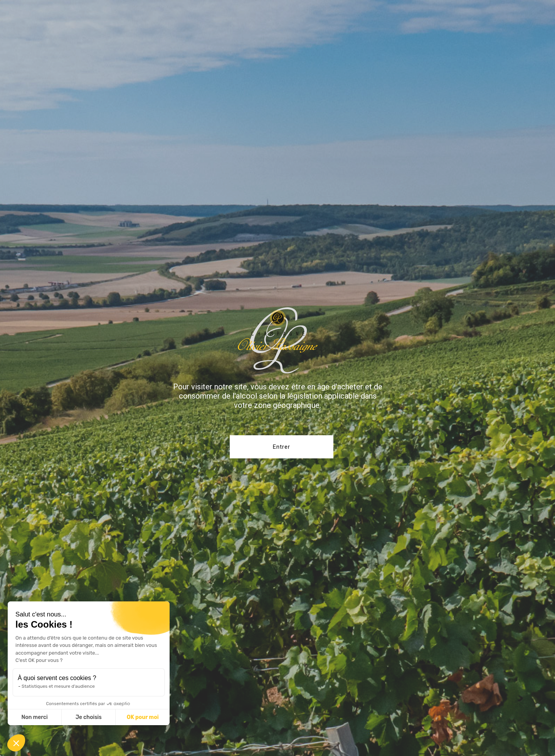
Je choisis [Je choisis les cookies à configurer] (89, 717)
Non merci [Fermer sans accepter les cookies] (34, 717)
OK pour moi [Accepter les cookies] (143, 717)
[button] (16, 743)
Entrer (282, 447)
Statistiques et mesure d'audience (58, 686)
